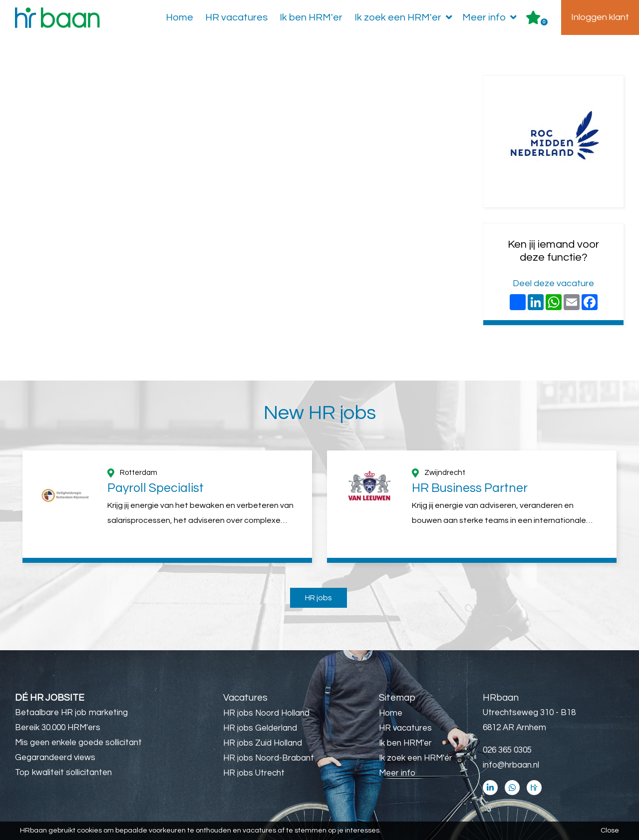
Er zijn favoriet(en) (544, 22)
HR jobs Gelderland (260, 728)
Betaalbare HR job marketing (71, 713)
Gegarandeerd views (55, 758)
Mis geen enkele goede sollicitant (78, 743)
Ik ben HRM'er (311, 17)
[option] (167, 507)
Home (179, 17)
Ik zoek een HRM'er (405, 17)
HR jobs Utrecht (254, 773)
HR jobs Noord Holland (266, 713)
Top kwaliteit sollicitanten (63, 773)
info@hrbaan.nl (511, 765)
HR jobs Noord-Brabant (269, 758)
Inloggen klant (600, 17)
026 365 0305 (507, 750)
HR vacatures (236, 17)
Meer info (491, 17)
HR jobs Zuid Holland (263, 743)
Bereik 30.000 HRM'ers (58, 728)
